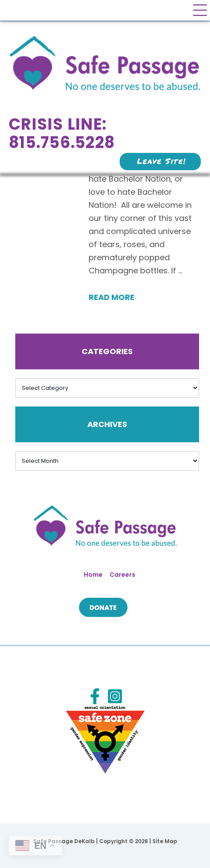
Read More (112, 297)
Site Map (165, 841)
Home (93, 575)
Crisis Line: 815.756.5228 (62, 133)
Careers (122, 575)
